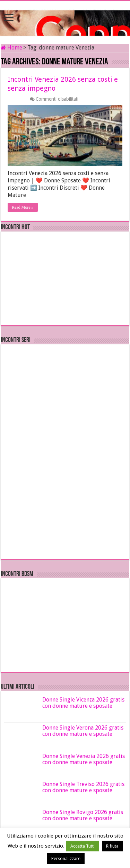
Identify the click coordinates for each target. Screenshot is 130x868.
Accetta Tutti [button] (83, 846)
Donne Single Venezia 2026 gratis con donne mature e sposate (84, 759)
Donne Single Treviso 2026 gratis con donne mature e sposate (83, 787)
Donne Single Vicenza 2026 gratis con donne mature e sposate (83, 703)
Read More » (23, 207)
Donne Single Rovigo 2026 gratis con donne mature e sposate (83, 815)
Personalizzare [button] (66, 858)
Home (11, 48)
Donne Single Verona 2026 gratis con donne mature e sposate (83, 731)
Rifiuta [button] (112, 846)
